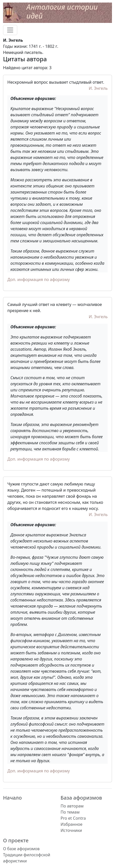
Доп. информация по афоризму (39, 279)
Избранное (72, 824)
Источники (71, 830)
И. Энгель (98, 88)
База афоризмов (81, 798)
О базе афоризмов (21, 849)
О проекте (16, 840)
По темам (70, 812)
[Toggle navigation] (10, 30)
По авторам (72, 806)
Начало (12, 798)
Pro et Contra (73, 818)
